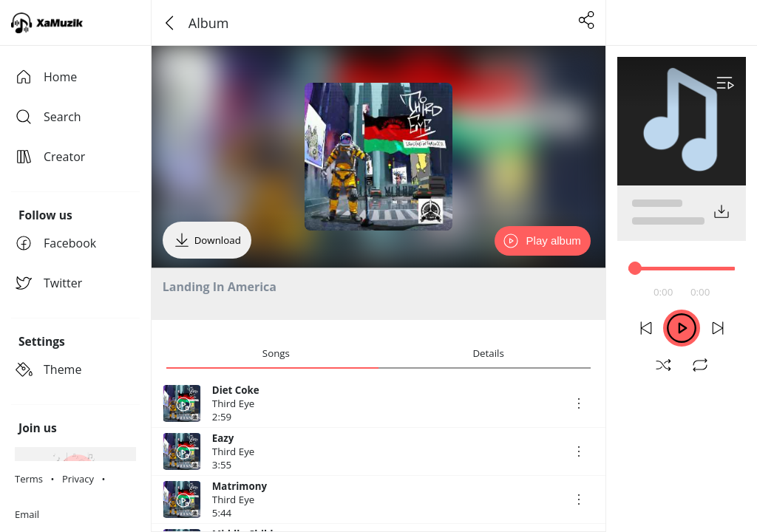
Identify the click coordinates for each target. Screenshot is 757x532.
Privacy (78, 479)
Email (27, 514)
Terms (29, 479)
